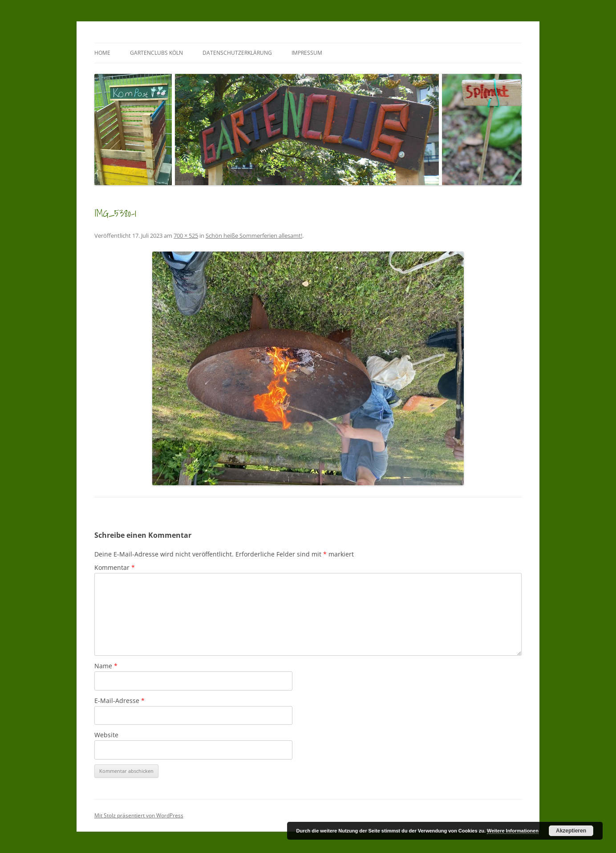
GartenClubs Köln (156, 53)
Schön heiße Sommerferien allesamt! (254, 236)
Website (106, 735)
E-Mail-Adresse (120, 701)
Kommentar (115, 567)
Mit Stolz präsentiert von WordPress (139, 815)
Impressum (307, 53)
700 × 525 (186, 236)
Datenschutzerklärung (237, 53)
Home (102, 53)
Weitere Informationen (513, 831)
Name (106, 666)
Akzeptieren (571, 831)
